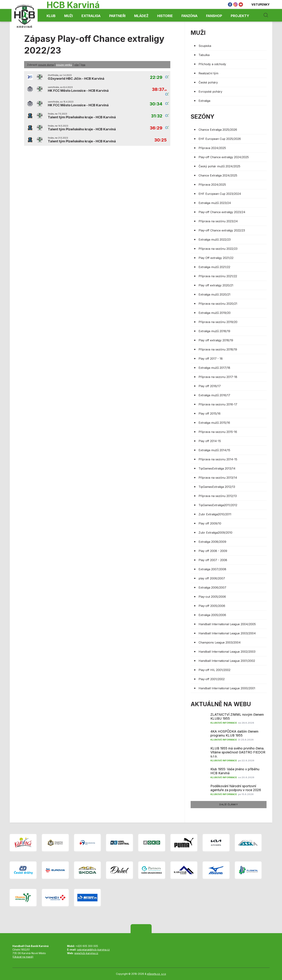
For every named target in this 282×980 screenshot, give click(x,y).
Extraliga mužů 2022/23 (215, 240)
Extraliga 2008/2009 (212, 542)
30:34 (156, 104)
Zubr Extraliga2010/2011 (215, 514)
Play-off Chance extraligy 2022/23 (222, 230)
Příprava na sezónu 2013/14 (218, 478)
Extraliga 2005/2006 (212, 615)
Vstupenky (258, 4)
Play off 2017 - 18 (211, 359)
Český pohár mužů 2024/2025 (219, 166)
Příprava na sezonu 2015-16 (218, 432)
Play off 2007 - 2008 (213, 560)
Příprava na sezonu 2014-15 (218, 459)
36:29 (156, 128)
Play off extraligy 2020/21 (216, 285)
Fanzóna (189, 16)
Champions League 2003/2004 (220, 642)
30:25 (161, 140)
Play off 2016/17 (210, 386)
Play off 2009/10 (210, 523)
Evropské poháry (210, 92)
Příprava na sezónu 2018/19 (218, 349)
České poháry (208, 82)
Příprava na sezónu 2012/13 (218, 496)
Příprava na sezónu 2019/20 (218, 322)
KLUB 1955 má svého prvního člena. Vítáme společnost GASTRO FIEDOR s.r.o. (238, 752)
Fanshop (214, 16)
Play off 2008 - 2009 (213, 551)
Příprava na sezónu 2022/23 (218, 249)
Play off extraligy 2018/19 (216, 340)
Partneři (117, 16)
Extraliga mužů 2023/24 (215, 203)
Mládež (141, 16)
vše (77, 65)
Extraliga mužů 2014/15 (214, 450)
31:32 (157, 116)
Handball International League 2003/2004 (227, 633)
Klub (51, 16)
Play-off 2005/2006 (212, 606)
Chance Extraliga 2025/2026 (218, 130)
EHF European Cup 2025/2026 (220, 139)
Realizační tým (208, 73)
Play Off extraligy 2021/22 (216, 258)
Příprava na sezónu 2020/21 (218, 304)
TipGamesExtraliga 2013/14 (217, 468)
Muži (69, 16)
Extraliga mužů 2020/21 (214, 294)
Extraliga (91, 16)
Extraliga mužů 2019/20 (215, 313)
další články (228, 804)
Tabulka (204, 55)
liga (83, 65)
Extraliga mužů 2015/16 (214, 423)
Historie (165, 16)
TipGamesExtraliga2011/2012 (218, 505)
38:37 (159, 90)
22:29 (156, 77)
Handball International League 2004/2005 (227, 624)
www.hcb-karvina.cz (86, 953)
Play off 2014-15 (210, 441)
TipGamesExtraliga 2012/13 (217, 487)
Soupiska (205, 46)
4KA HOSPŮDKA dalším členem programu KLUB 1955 (234, 733)
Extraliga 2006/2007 (212, 587)
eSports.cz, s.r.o (157, 974)
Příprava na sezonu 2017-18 (218, 377)
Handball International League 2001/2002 (227, 661)
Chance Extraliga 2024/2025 (218, 175)
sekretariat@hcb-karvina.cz (93, 950)
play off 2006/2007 (212, 578)
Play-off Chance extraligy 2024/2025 (224, 157)
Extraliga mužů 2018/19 (214, 331)
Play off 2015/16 (210, 414)
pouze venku (64, 65)
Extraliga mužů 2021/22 (214, 267)
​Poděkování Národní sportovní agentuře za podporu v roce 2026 (236, 788)
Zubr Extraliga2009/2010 (215, 533)
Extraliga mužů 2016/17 (214, 395)
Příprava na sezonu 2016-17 (218, 404)
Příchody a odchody (212, 64)
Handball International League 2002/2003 (227, 652)
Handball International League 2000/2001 (227, 688)
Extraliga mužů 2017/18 (214, 368)
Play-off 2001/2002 (212, 679)
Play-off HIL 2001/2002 (214, 670)
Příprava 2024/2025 (212, 148)
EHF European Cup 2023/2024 (220, 194)
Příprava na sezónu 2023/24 (218, 221)
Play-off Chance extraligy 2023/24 (222, 212)
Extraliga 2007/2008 (212, 569)
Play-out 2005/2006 (212, 597)
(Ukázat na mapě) (23, 957)
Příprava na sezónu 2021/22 (218, 276)
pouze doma (46, 65)
